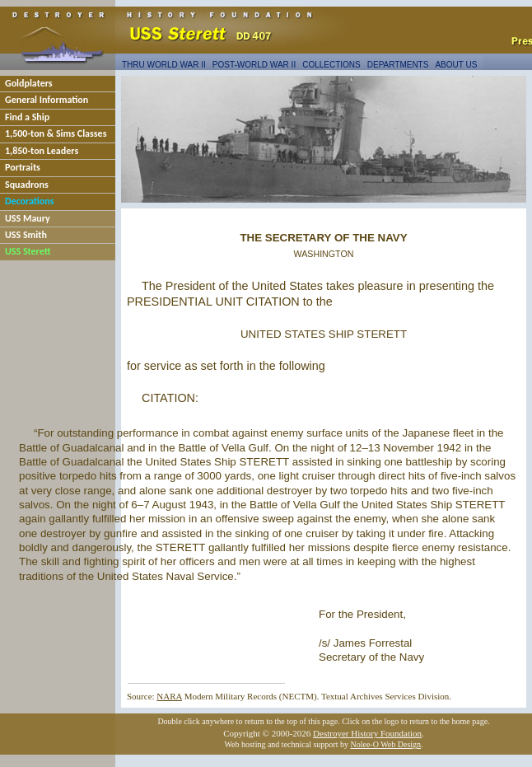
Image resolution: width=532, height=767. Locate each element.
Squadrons (27, 185)
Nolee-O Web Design (385, 744)
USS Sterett (28, 251)
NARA (169, 696)
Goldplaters (29, 83)
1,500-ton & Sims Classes (56, 133)
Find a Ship (27, 117)
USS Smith (26, 235)
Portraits (23, 167)
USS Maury (28, 218)
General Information (47, 100)
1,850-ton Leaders (42, 151)
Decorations (30, 201)
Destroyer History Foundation (367, 733)
